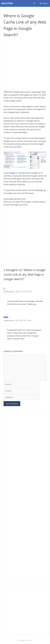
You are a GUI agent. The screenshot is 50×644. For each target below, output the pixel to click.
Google (12, 173)
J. (4, 288)
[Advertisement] (25, 64)
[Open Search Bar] (34, 3)
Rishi (6, 317)
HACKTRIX (7, 3)
